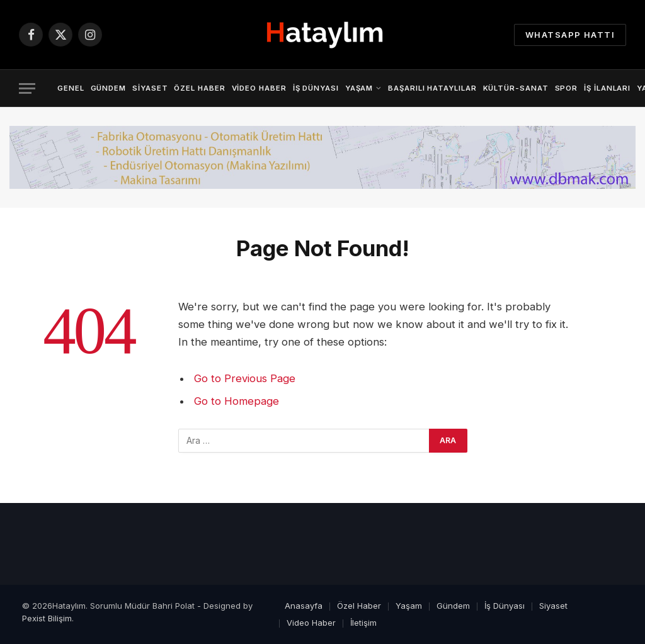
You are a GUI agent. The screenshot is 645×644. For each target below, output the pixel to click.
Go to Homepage (237, 401)
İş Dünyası (316, 88)
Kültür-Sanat (516, 88)
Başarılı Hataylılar (432, 88)
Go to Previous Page (245, 378)
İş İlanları (607, 88)
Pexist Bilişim (47, 618)
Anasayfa (304, 606)
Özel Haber (199, 88)
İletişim (363, 623)
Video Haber (259, 88)
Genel (71, 88)
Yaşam (359, 88)
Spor (567, 88)
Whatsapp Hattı (570, 35)
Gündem (108, 88)
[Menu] (27, 88)
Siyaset (150, 88)
